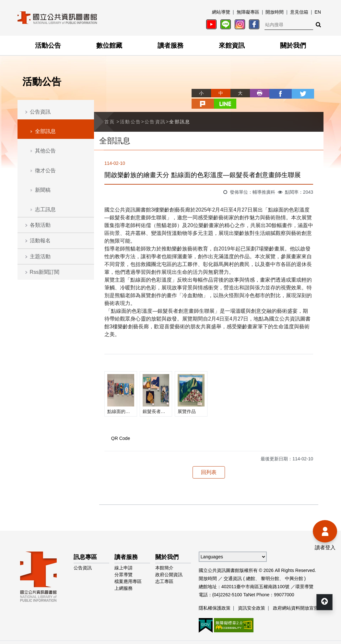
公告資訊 (40, 112)
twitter (275, 93)
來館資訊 (232, 45)
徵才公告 (45, 170)
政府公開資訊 (169, 563)
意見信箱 (299, 12)
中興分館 (294, 567)
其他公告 (45, 151)
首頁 (110, 110)
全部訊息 (45, 131)
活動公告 (48, 45)
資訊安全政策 (252, 597)
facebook (255, 93)
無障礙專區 (248, 12)
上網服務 (123, 577)
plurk (294, 93)
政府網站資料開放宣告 (296, 597)
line (314, 93)
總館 (251, 567)
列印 (236, 93)
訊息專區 (85, 546)
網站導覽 (221, 12)
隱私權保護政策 (215, 597)
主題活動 (40, 256)
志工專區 (164, 570)
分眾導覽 (123, 563)
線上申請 (123, 556)
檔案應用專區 (128, 570)
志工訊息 (45, 209)
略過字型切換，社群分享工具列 (170, 87)
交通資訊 (233, 567)
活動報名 (40, 241)
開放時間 (275, 12)
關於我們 (293, 45)
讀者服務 (170, 45)
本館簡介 (164, 556)
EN (318, 12)
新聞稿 (43, 190)
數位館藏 (109, 45)
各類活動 (40, 225)
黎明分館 (270, 567)
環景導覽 (304, 575)
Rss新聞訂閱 (45, 272)
